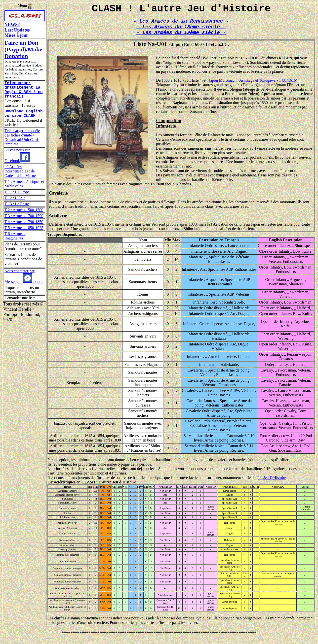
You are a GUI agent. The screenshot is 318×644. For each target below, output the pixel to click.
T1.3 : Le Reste (17, 210)
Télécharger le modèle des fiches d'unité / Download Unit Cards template (22, 143)
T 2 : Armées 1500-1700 (24, 216)
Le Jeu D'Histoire (272, 483)
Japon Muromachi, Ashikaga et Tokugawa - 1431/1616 (252, 86)
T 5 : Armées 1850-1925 (24, 234)
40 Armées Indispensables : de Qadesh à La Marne (20, 177)
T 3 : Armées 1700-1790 (24, 222)
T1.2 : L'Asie (15, 204)
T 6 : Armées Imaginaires (15, 242)
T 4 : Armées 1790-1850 (24, 228)
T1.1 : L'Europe (17, 198)
